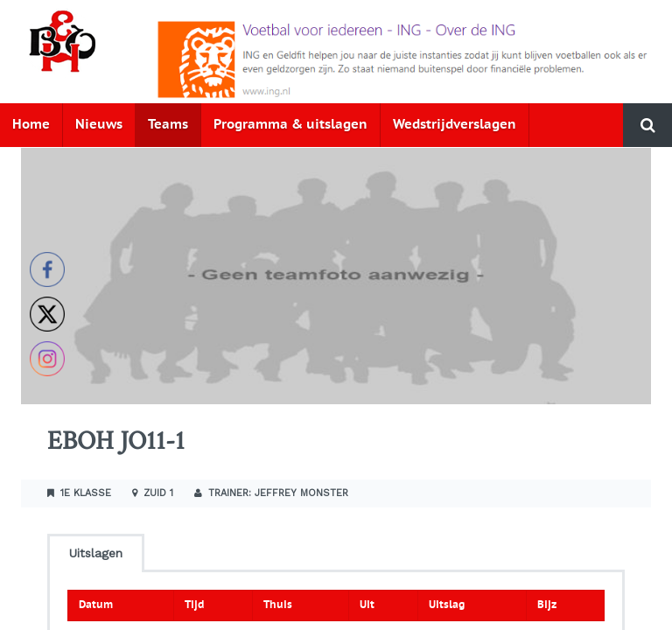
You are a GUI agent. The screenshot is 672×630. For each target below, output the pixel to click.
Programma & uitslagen (290, 125)
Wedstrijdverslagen (455, 125)
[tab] (96, 552)
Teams (168, 125)
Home (31, 125)
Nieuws (99, 125)
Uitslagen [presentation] (96, 553)
